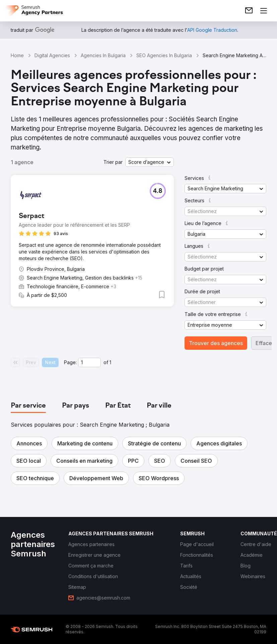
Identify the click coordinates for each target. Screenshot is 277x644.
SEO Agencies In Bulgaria (164, 55)
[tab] (28, 406)
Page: (70, 362)
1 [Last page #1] (110, 362)
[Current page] (89, 362)
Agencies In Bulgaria (103, 55)
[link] (249, 11)
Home (17, 55)
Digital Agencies (52, 55)
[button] (150, 162)
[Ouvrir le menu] (264, 11)
